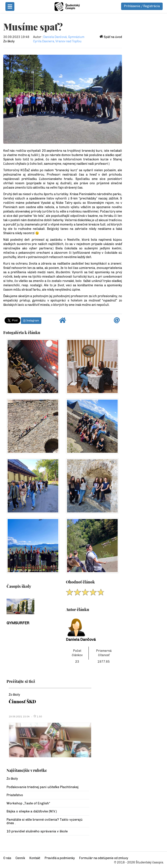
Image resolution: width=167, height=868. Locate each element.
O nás (7, 858)
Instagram (31, 321)
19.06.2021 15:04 (19, 716)
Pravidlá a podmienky (60, 858)
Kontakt (35, 858)
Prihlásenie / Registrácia (142, 6)
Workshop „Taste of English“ (28, 803)
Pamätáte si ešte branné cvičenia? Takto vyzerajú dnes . (44, 821)
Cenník (20, 858)
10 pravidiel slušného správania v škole (37, 831)
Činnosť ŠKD (22, 701)
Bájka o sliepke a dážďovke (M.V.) (32, 811)
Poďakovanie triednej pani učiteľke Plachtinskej (43, 787)
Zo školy (9, 41)
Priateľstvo (15, 795)
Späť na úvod (111, 37)
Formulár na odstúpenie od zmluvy (104, 858)
